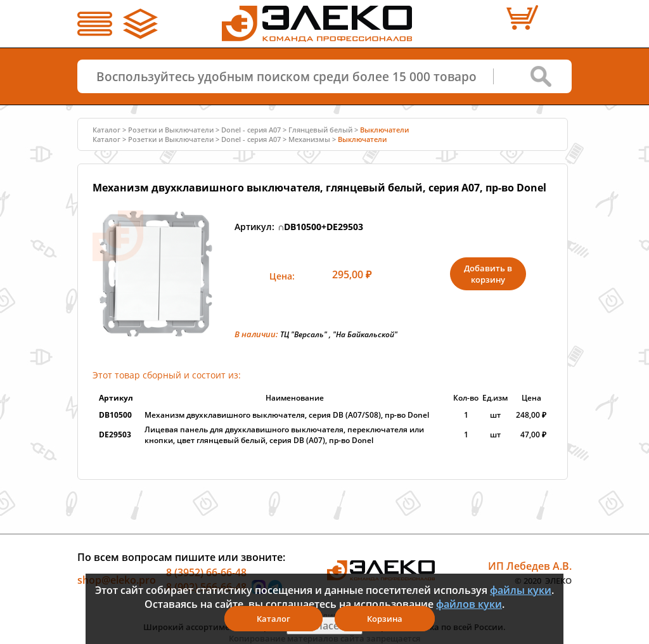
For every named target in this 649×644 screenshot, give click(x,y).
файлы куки (521, 590)
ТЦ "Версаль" (304, 334)
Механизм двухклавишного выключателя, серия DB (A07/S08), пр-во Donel (287, 415)
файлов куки (469, 604)
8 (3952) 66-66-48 (206, 572)
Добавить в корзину (488, 274)
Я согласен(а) (324, 626)
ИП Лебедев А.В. (530, 565)
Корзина (385, 619)
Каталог (106, 130)
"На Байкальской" (365, 334)
